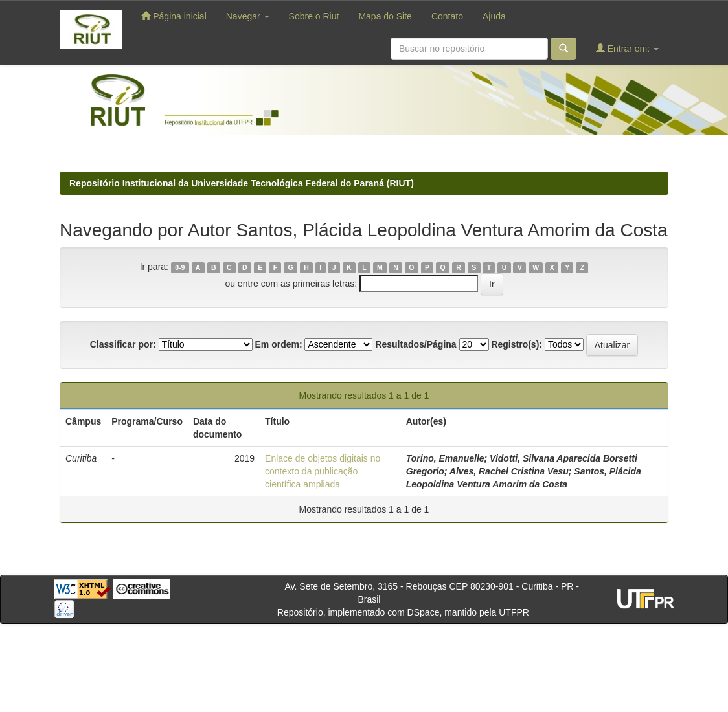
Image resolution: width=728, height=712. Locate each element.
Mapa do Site (385, 16)
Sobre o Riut (314, 16)
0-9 (180, 267)
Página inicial (174, 16)
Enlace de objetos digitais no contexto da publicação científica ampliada (323, 471)
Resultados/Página (415, 344)
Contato (447, 16)
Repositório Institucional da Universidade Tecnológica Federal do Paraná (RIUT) (242, 183)
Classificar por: (123, 344)
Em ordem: (278, 344)
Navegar (248, 16)
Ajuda (494, 16)
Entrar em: (627, 48)
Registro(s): (517, 344)
